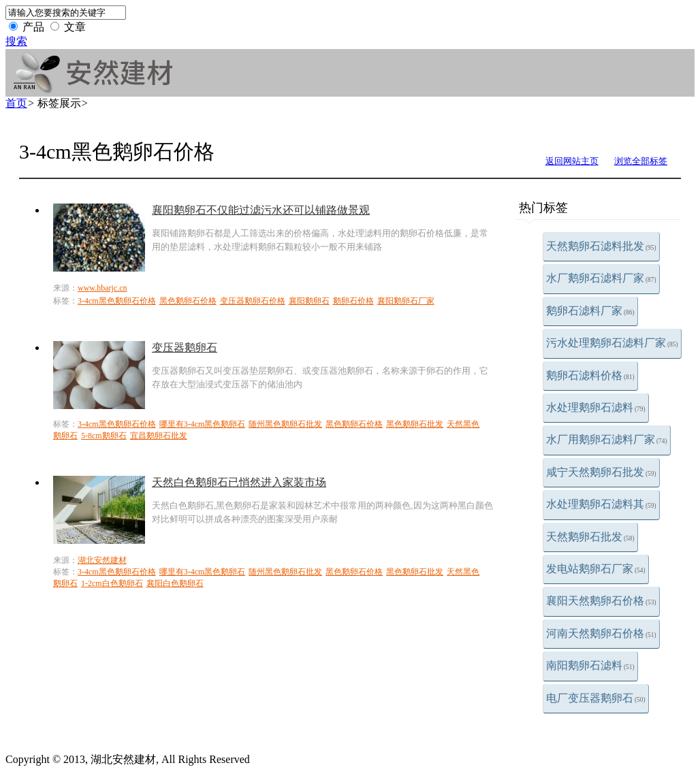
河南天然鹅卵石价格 (601, 633)
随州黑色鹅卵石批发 (285, 424)
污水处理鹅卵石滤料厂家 (612, 343)
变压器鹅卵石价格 (253, 301)
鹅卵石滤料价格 (590, 375)
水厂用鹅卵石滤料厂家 (607, 439)
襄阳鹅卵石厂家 (406, 301)
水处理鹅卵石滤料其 (601, 504)
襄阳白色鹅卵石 (175, 583)
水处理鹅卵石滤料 (596, 407)
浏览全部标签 (641, 161)
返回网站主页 (572, 161)
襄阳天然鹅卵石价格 (601, 601)
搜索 (16, 41)
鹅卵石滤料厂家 (590, 311)
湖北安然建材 (102, 560)
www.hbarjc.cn (102, 288)
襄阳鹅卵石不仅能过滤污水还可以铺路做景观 (261, 210)
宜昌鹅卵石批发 (159, 436)
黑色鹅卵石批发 (415, 424)
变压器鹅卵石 (185, 347)
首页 (16, 103)
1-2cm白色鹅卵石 (112, 583)
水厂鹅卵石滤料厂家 (601, 278)
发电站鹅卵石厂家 (596, 569)
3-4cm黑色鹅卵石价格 (117, 301)
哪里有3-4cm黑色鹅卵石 (203, 424)
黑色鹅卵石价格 (188, 301)
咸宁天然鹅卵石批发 (601, 472)
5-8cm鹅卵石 (104, 436)
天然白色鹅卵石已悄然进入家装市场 (239, 482)
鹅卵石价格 (353, 301)
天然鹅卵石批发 (590, 537)
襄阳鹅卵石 (309, 301)
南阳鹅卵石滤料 (590, 665)
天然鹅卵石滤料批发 (601, 246)
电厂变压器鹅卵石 (596, 698)
